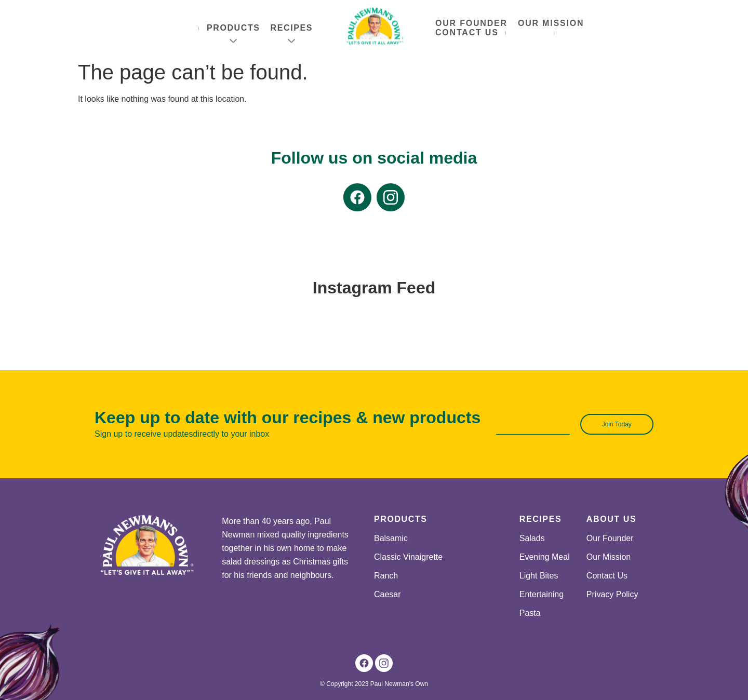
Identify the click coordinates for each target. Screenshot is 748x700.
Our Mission (551, 23)
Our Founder (471, 23)
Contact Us (467, 32)
